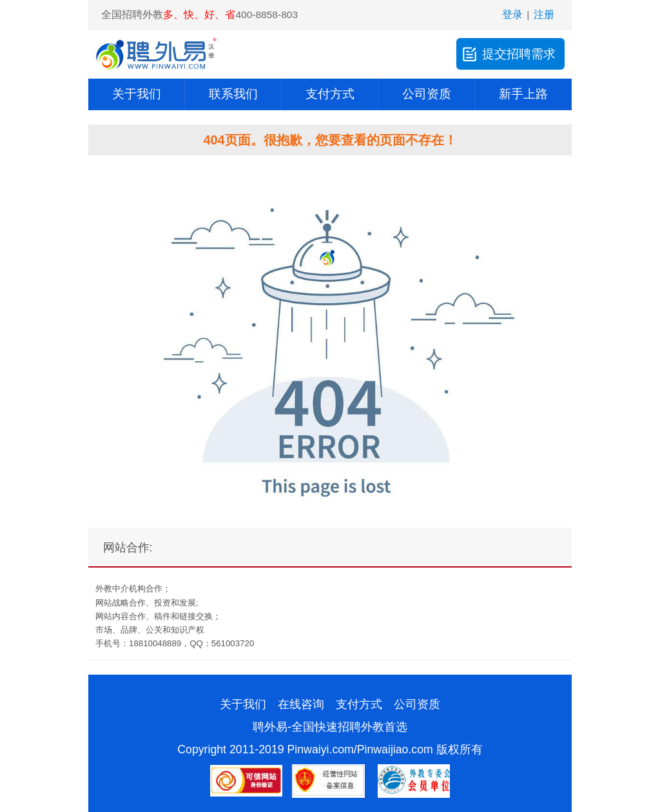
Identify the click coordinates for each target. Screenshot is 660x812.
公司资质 (427, 94)
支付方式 (330, 94)
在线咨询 (301, 704)
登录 (512, 15)
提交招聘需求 (508, 54)
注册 (544, 15)
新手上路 (523, 94)
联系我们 (233, 94)
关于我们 (137, 94)
